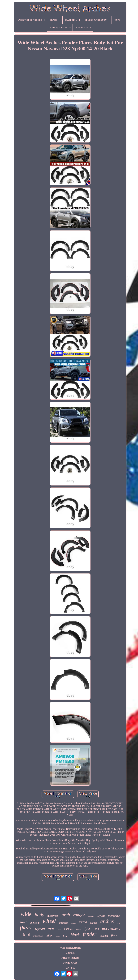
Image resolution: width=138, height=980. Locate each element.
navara (94, 923)
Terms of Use (70, 963)
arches (107, 921)
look (96, 929)
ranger (79, 915)
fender (90, 934)
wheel (49, 921)
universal (35, 923)
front (65, 936)
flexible (91, 916)
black (75, 935)
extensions (111, 929)
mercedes (114, 916)
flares (26, 928)
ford (26, 935)
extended (104, 936)
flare (114, 935)
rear (119, 923)
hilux (50, 936)
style (59, 930)
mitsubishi (38, 936)
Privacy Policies (70, 958)
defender (40, 929)
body (39, 915)
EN (67, 968)
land (23, 922)
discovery (53, 916)
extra (83, 922)
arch (66, 915)
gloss (74, 923)
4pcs (87, 929)
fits (51, 929)
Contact (70, 953)
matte (78, 929)
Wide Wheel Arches (70, 948)
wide (26, 914)
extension (64, 923)
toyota (101, 916)
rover (69, 928)
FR (73, 968)
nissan (58, 936)
